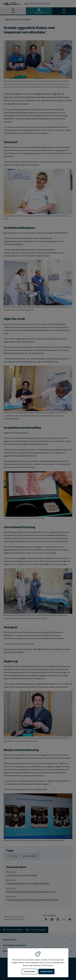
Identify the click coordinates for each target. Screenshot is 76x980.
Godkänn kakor (46, 971)
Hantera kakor (30, 971)
